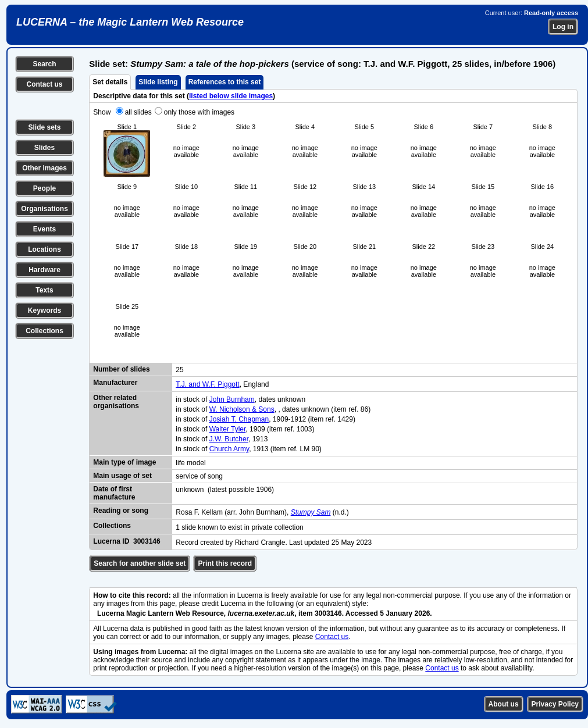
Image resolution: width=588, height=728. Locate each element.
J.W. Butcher (229, 439)
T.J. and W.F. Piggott (207, 384)
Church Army (229, 449)
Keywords (44, 311)
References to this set (225, 82)
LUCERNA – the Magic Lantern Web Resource (130, 22)
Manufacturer (115, 383)
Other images (44, 168)
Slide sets (44, 127)
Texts (44, 290)
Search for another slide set (140, 563)
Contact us (44, 84)
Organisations (44, 209)
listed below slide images (231, 96)
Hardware (44, 270)
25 (179, 370)
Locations (44, 249)
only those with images (199, 112)
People (44, 188)
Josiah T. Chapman (239, 419)
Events (44, 229)
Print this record (225, 563)
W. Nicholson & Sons (242, 409)
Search (44, 64)
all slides (138, 112)
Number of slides (121, 369)
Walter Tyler (228, 429)
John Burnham (232, 399)
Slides (44, 148)
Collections (44, 331)
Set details (110, 82)
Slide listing (158, 82)
